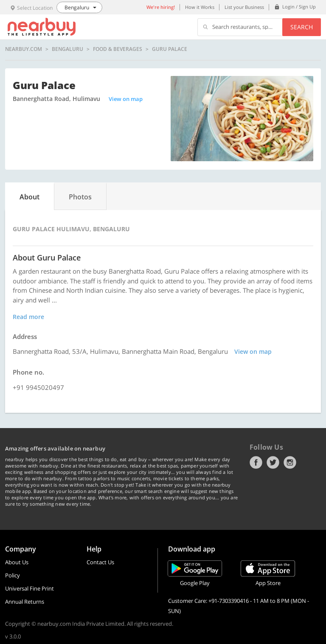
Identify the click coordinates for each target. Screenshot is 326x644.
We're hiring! (161, 7)
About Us (17, 562)
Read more (28, 317)
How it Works (200, 7)
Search (302, 27)
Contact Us (100, 562)
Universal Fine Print (30, 588)
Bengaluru (67, 49)
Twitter (273, 462)
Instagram (290, 462)
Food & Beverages (118, 49)
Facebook (256, 462)
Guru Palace (170, 49)
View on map (126, 99)
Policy (13, 575)
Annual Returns (25, 602)
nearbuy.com (24, 49)
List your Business (244, 7)
